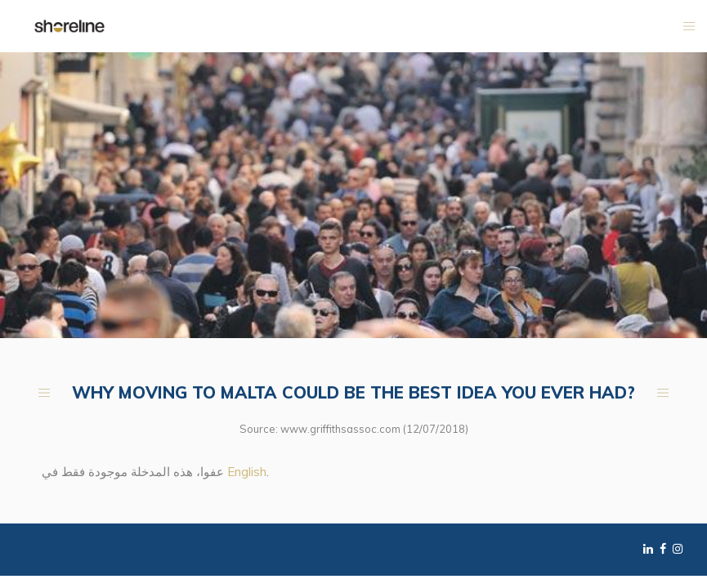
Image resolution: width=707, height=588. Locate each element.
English (247, 472)
